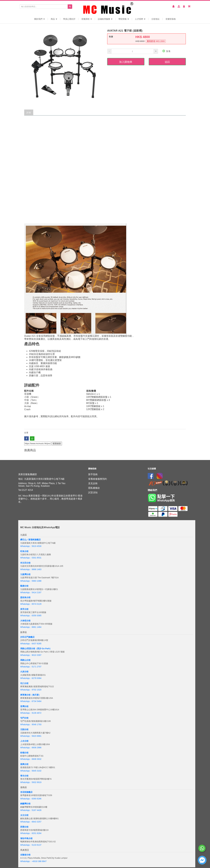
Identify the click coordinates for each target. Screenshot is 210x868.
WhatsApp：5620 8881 (31, 736)
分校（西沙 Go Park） (41, 649)
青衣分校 (24, 776)
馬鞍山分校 (25, 660)
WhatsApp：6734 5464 (31, 701)
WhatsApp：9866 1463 (31, 569)
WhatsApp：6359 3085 (31, 616)
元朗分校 (24, 729)
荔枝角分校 (25, 597)
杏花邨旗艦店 (26, 792)
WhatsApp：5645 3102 (31, 771)
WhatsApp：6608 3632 (31, 759)
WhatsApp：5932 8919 (31, 782)
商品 (54, 19)
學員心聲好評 (69, 19)
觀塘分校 (24, 586)
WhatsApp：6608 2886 (31, 748)
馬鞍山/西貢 (26, 649)
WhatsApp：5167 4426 (31, 810)
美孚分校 (24, 609)
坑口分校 (24, 683)
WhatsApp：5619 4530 (31, 546)
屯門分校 (24, 718)
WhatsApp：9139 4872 (31, 713)
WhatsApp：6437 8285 (31, 644)
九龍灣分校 (25, 574)
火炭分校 (24, 672)
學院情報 (124, 19)
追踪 (167, 62)
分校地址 (155, 19)
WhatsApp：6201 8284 (31, 833)
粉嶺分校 (24, 753)
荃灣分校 (24, 706)
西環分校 (24, 827)
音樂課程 (87, 19)
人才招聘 (140, 19)
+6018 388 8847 (39, 861)
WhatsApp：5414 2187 (31, 592)
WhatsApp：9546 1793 (31, 724)
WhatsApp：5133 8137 (31, 845)
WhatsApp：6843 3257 (31, 822)
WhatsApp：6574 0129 (31, 604)
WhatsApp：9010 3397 (31, 655)
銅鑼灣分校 (25, 804)
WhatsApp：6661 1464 (31, 627)
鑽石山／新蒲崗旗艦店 (30, 540)
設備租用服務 (105, 19)
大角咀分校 (25, 621)
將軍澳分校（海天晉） (30, 695)
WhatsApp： (26, 861)
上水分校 (24, 741)
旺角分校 (24, 551)
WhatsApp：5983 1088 (31, 581)
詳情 (29, 112)
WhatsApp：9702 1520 (31, 690)
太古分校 (24, 815)
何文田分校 (25, 563)
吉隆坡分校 (25, 855)
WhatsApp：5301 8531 (31, 558)
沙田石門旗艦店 (27, 637)
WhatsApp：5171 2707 (31, 667)
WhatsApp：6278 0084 (31, 678)
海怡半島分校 (26, 838)
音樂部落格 (171, 19)
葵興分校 (24, 764)
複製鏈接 (57, 443)
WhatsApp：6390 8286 (31, 799)
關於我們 (40, 19)
